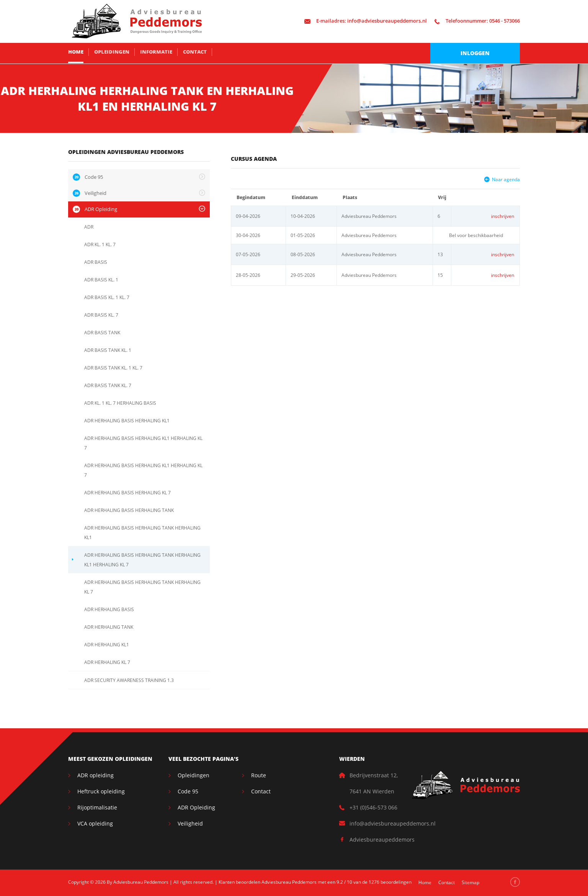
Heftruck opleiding (101, 791)
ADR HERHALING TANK (109, 627)
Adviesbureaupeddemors (382, 840)
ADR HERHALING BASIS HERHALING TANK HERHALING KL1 (142, 533)
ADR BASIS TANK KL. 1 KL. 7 (113, 368)
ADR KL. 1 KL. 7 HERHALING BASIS (120, 403)
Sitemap (470, 882)
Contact (195, 52)
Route (259, 775)
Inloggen (475, 53)
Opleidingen (112, 52)
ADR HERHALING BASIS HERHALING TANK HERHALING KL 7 (142, 587)
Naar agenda (506, 179)
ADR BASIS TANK (102, 333)
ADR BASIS (96, 262)
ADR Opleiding (196, 807)
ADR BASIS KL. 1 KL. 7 (107, 297)
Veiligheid (190, 823)
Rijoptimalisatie (97, 807)
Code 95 (188, 791)
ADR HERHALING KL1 (107, 645)
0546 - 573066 (477, 21)
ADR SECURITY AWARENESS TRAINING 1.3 (129, 680)
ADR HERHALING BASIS (109, 609)
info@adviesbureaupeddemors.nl (366, 21)
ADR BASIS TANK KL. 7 (108, 385)
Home (76, 52)
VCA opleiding (95, 823)
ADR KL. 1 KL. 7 (100, 244)
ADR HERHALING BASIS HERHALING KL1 (127, 421)
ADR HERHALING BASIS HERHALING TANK (129, 510)
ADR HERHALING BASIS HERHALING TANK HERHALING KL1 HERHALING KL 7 (142, 560)
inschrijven (503, 216)
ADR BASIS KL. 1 (101, 280)
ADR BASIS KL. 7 (101, 315)
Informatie (156, 52)
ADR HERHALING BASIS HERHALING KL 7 (127, 493)
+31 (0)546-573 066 (373, 807)
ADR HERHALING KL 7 (107, 662)
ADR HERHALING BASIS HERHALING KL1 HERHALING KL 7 (143, 443)
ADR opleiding (96, 775)
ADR (89, 227)
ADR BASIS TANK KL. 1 (108, 350)
